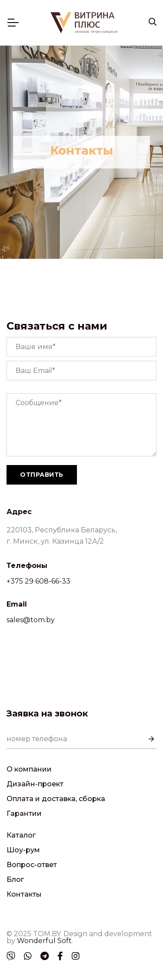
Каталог (21, 835)
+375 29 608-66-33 (38, 581)
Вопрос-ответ (32, 865)
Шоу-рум (23, 850)
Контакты (24, 894)
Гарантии (24, 813)
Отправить (42, 475)
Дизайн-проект (35, 784)
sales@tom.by (31, 620)
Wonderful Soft (44, 941)
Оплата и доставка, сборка (56, 799)
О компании (29, 769)
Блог (15, 879)
